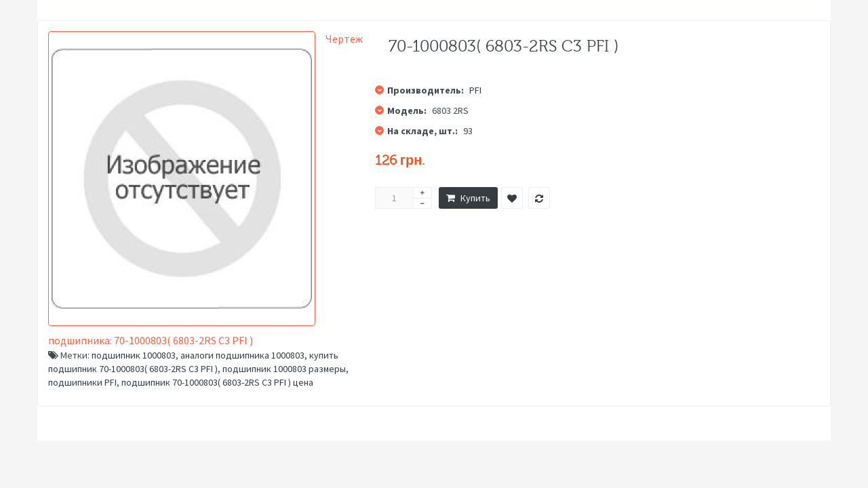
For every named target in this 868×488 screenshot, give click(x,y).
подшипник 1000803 (134, 355)
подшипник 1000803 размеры (284, 369)
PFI (475, 90)
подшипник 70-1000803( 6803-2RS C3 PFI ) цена (217, 382)
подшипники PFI (82, 382)
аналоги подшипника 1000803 (242, 355)
